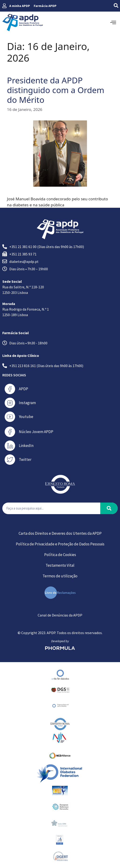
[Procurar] (109, 508)
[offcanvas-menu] (113, 23)
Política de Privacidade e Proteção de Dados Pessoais (60, 544)
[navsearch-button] (113, 6)
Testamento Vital (60, 565)
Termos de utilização (60, 576)
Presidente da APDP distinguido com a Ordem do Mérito (56, 90)
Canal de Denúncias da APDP (60, 615)
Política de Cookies (60, 555)
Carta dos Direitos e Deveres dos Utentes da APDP (60, 533)
